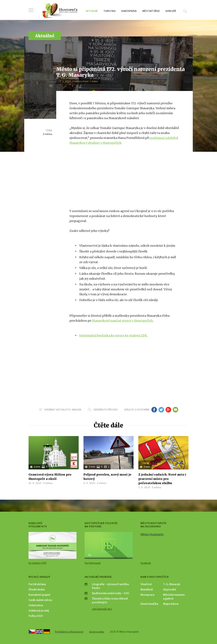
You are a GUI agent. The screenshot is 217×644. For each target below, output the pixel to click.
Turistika (109, 11)
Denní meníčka (149, 604)
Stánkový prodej (39, 611)
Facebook (146, 563)
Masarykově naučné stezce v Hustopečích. (123, 321)
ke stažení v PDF (38, 563)
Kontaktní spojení (39, 595)
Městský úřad (151, 11)
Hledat (185, 11)
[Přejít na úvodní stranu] (60, 11)
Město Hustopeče (152, 534)
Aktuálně (92, 11)
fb (154, 410)
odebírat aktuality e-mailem (63, 410)
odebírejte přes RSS (105, 410)
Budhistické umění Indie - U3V (111, 593)
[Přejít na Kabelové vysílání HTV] (53, 545)
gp (168, 410)
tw (161, 410)
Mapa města (171, 604)
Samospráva (129, 11)
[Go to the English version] (39, 631)
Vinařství (146, 584)
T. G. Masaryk (172, 584)
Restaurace (147, 595)
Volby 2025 (36, 616)
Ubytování (170, 589)
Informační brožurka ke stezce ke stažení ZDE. (113, 335)
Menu (31, 10)
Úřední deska (37, 589)
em (175, 410)
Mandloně (147, 589)
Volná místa (36, 605)
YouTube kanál (93, 563)
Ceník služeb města (40, 600)
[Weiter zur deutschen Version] (47, 631)
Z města (47, 134)
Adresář (171, 11)
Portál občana (37, 584)
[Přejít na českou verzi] (32, 631)
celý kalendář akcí (102, 609)
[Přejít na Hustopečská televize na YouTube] (109, 545)
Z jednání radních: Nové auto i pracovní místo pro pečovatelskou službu (162, 479)
